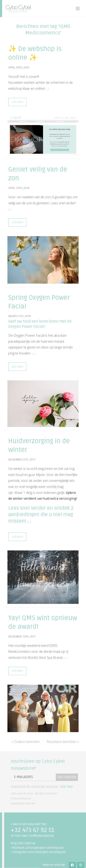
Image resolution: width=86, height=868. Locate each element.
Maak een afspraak (54, 865)
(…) (47, 89)
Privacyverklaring (21, 799)
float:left (30, 804)
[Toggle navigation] (78, 8)
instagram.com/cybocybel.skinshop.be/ (39, 852)
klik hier (67, 787)
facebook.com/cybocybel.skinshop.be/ (38, 848)
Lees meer (17, 102)
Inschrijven (67, 777)
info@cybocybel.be (41, 836)
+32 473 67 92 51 (32, 830)
